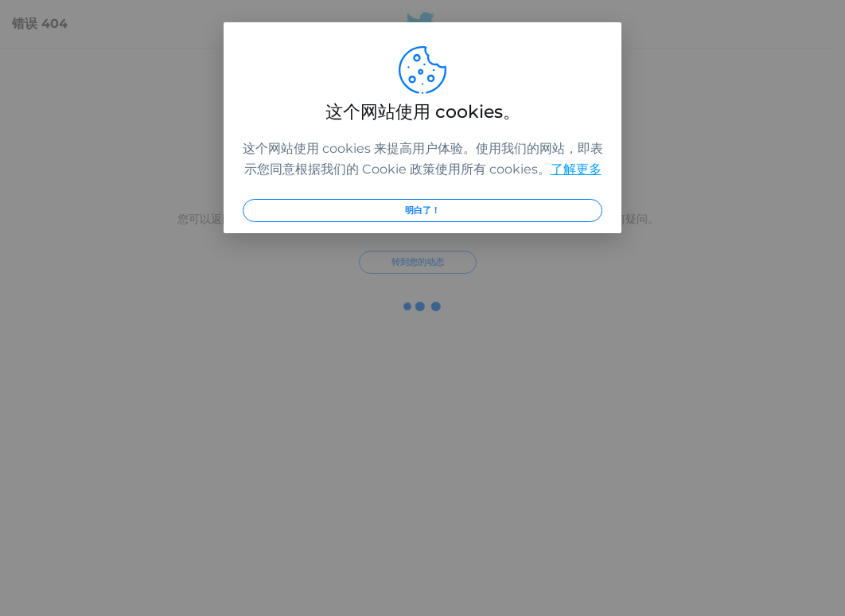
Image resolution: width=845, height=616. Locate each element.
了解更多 (576, 169)
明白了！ (422, 210)
